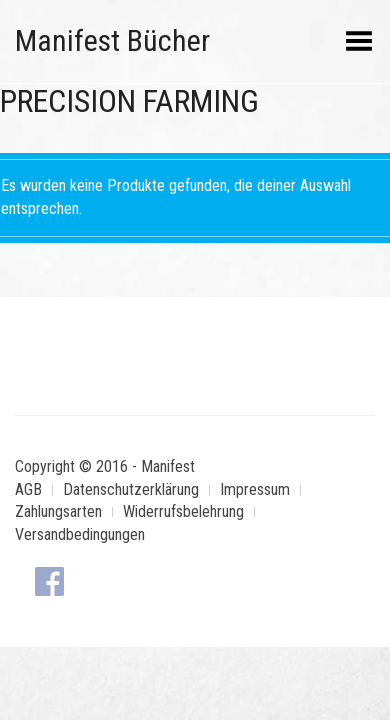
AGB (28, 489)
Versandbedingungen (80, 534)
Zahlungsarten (58, 511)
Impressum (255, 489)
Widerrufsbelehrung (183, 511)
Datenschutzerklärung (131, 489)
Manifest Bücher (112, 40)
